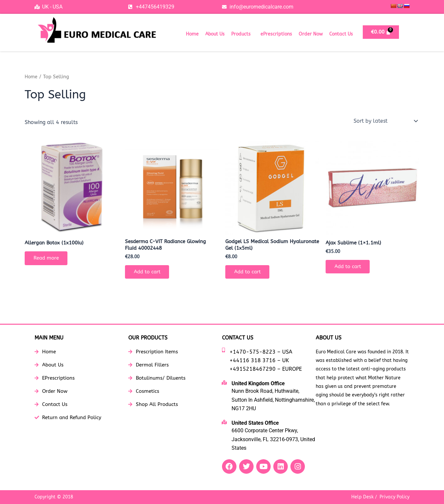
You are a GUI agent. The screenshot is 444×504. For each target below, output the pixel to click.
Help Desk (362, 497)
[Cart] (381, 32)
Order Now (311, 34)
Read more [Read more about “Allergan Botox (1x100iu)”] (48, 259)
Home (192, 34)
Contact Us (341, 34)
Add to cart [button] (149, 274)
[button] (243, 34)
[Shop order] (385, 121)
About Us (215, 34)
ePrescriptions (276, 34)
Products (241, 34)
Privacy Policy (395, 497)
